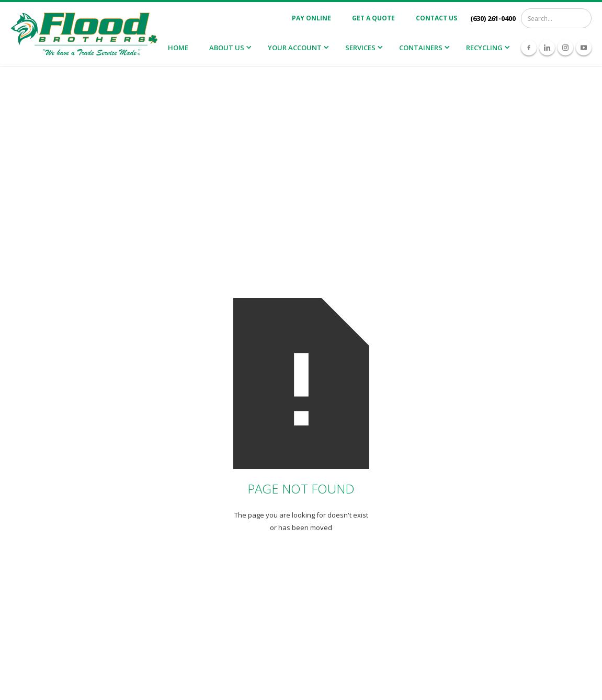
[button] (229, 48)
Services (360, 48)
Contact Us (436, 18)
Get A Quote (373, 18)
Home (178, 48)
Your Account (295, 48)
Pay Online (311, 18)
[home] (84, 34)
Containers (421, 48)
